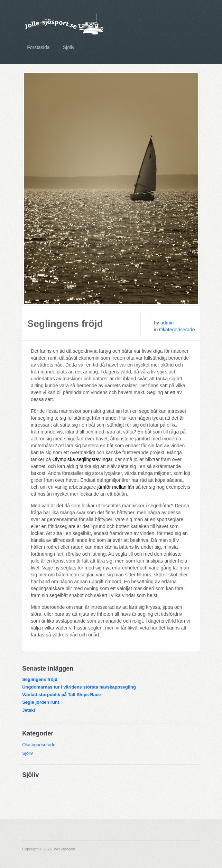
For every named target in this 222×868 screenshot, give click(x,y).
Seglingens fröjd (65, 324)
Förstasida (38, 47)
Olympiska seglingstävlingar (82, 459)
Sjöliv (69, 47)
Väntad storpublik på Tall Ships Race (61, 695)
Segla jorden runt (41, 702)
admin (167, 323)
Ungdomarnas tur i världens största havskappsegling (79, 687)
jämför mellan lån (116, 487)
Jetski (29, 710)
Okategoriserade (177, 330)
